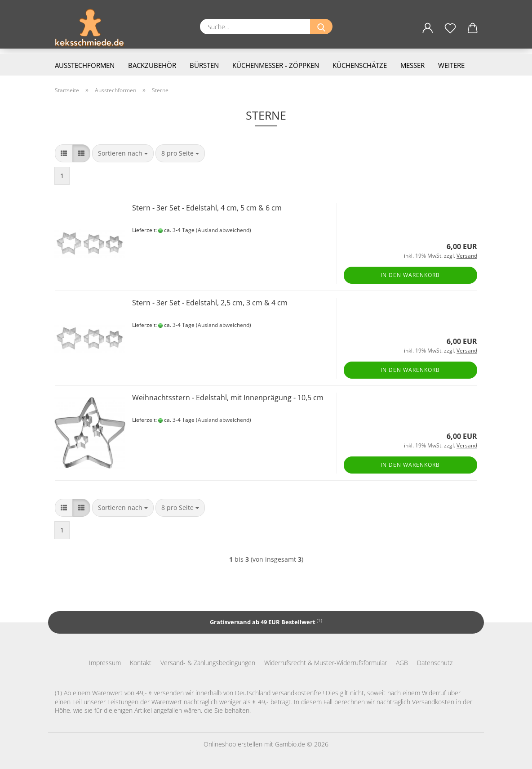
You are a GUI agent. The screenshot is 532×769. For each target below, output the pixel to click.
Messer (412, 65)
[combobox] (123, 153)
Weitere (451, 65)
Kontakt (141, 663)
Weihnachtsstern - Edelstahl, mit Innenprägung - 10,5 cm (228, 398)
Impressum (105, 663)
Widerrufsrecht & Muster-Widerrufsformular (326, 663)
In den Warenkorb (410, 275)
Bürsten (204, 65)
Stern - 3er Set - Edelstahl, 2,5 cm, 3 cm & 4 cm (210, 303)
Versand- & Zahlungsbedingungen (208, 663)
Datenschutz (435, 663)
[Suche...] (321, 27)
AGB (402, 663)
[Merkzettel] (450, 33)
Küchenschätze (360, 65)
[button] (428, 33)
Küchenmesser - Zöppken (276, 65)
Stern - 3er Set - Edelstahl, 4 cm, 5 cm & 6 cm (207, 208)
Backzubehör (152, 65)
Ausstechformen (85, 65)
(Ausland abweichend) (224, 230)
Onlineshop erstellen (233, 744)
